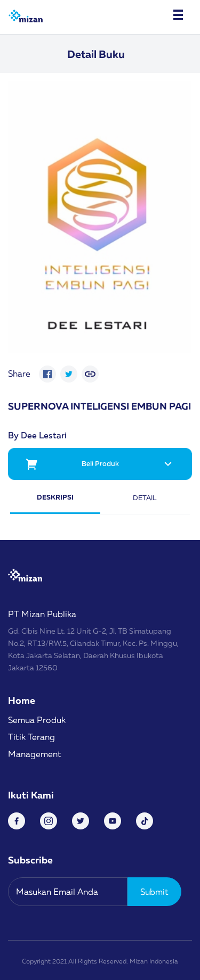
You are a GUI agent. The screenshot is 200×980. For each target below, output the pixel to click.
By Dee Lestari (37, 435)
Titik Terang (31, 737)
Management (35, 754)
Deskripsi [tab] (55, 497)
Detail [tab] (145, 497)
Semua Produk (37, 720)
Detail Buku (96, 54)
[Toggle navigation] (178, 15)
